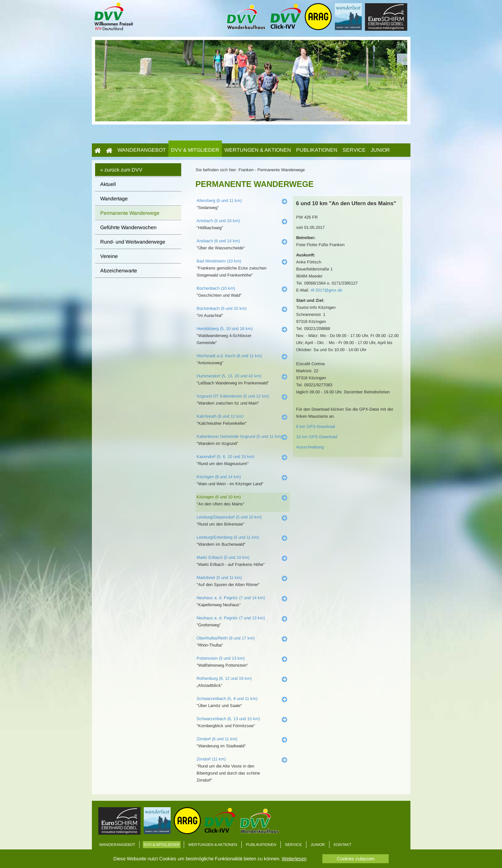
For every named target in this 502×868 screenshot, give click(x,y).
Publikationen (317, 150)
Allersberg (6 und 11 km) (219, 201)
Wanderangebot (142, 150)
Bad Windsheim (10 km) (219, 261)
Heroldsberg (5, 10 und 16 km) (225, 329)
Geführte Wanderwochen (128, 227)
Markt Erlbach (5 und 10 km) (223, 557)
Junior (380, 150)
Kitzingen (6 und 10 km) (219, 497)
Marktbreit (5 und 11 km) (219, 578)
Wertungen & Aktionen (258, 150)
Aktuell (108, 184)
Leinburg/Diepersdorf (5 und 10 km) (229, 517)
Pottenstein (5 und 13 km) (221, 658)
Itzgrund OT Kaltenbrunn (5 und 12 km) (233, 396)
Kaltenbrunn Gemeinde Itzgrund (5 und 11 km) (239, 436)
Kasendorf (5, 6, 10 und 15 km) (225, 457)
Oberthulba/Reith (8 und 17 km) (226, 638)
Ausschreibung (310, 447)
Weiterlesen (294, 859)
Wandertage (114, 199)
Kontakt (342, 845)
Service (354, 150)
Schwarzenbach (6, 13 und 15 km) (228, 719)
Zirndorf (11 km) (211, 759)
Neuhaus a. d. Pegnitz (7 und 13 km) (231, 618)
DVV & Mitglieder (195, 150)
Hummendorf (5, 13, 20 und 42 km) (229, 376)
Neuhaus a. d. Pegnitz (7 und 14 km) (231, 598)
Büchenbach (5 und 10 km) (222, 308)
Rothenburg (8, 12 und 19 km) (224, 678)
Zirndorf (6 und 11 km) (217, 739)
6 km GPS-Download (316, 426)
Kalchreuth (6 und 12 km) (220, 416)
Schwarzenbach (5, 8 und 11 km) (227, 699)
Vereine (109, 256)
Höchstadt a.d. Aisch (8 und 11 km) (229, 356)
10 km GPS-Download (317, 437)
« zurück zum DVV (121, 170)
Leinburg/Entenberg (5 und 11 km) (228, 537)
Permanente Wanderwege (130, 213)
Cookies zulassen (356, 859)
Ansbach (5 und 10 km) (218, 221)
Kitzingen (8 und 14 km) (219, 477)
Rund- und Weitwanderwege (133, 242)
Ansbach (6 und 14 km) (218, 241)
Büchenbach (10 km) (216, 288)
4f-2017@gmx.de (326, 290)
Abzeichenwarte (119, 271)
